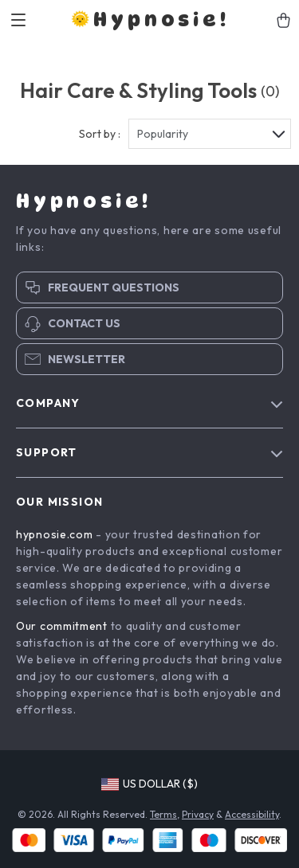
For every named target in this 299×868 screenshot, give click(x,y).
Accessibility (252, 814)
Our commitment (62, 626)
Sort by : (100, 134)
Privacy (198, 814)
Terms (163, 814)
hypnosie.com (54, 534)
